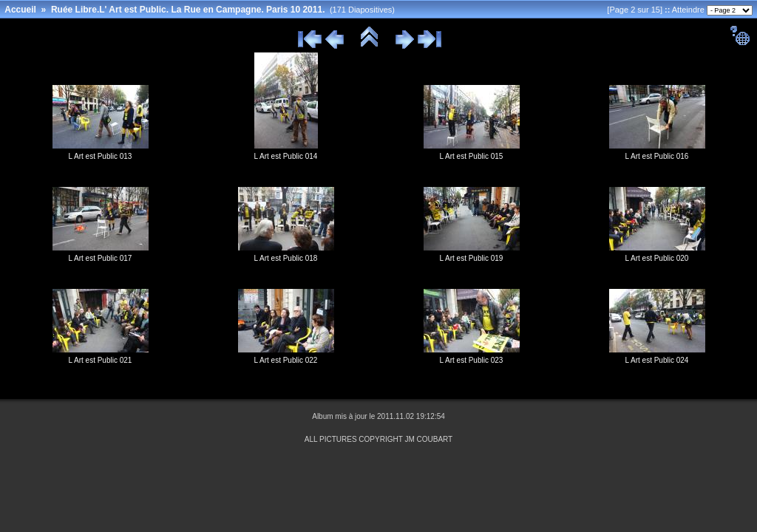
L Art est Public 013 (101, 156)
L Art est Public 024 (657, 360)
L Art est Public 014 (286, 156)
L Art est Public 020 (657, 258)
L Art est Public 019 (472, 258)
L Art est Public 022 (286, 360)
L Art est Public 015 (472, 156)
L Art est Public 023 (472, 360)
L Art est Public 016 (657, 156)
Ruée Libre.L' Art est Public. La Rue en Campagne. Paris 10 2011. (188, 10)
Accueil (20, 10)
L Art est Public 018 (286, 258)
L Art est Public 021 (101, 360)
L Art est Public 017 (101, 258)
